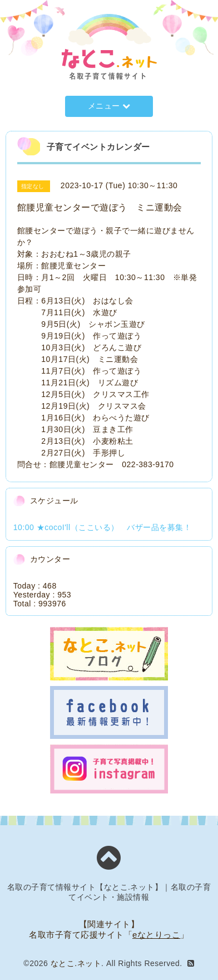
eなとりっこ (156, 935)
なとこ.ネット (76, 963)
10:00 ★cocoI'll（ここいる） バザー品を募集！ (102, 527)
